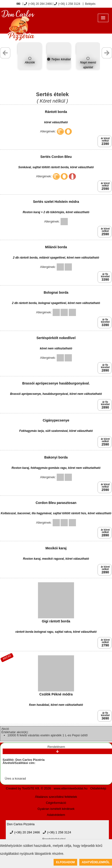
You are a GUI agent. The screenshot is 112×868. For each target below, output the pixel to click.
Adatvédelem (56, 815)
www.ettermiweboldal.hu (71, 788)
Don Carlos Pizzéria (21, 824)
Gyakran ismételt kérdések (56, 809)
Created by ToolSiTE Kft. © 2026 (28, 788)
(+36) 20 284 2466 (38, 4)
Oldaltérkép (98, 788)
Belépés (90, 4)
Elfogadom (65, 862)
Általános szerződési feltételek (56, 797)
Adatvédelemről (96, 862)
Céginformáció (56, 803)
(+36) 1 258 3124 (67, 4)
